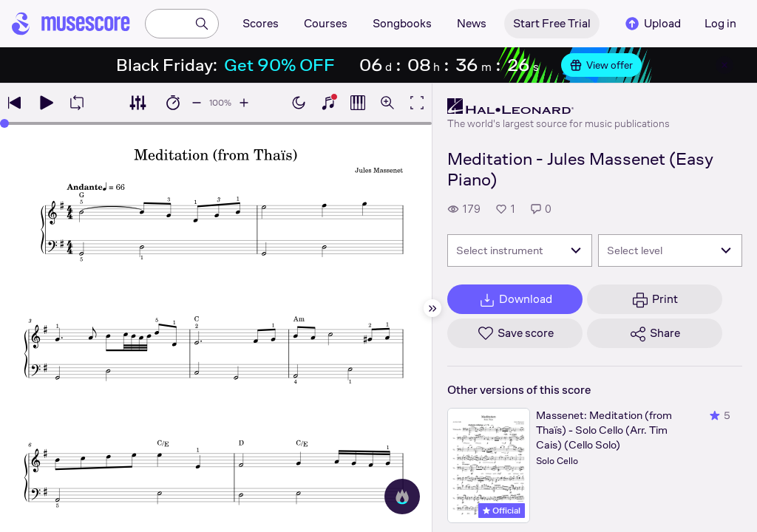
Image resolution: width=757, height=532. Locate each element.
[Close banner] (724, 65)
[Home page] (71, 24)
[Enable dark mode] (299, 103)
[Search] (202, 24)
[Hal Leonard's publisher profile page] (559, 106)
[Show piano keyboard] (328, 103)
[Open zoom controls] (387, 103)
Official (502, 511)
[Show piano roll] (358, 103)
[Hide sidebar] (432, 308)
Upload (652, 24)
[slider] (4, 123)
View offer (601, 65)
